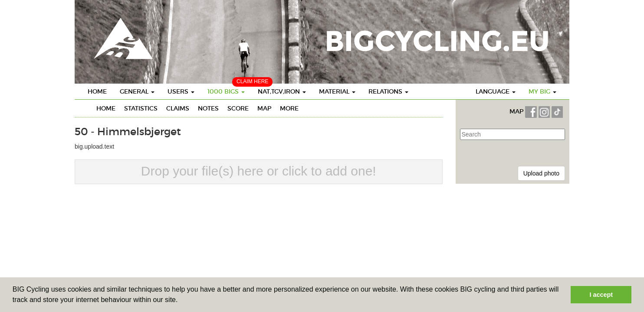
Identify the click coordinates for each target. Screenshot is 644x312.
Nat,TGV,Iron (282, 91)
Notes (208, 108)
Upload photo (541, 173)
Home (97, 91)
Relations (388, 91)
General (137, 91)
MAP (517, 112)
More (289, 108)
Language (496, 91)
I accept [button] (601, 295)
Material (337, 91)
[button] (181, 301)
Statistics (141, 108)
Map (264, 108)
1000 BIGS (226, 91)
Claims (178, 108)
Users (181, 91)
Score (238, 108)
